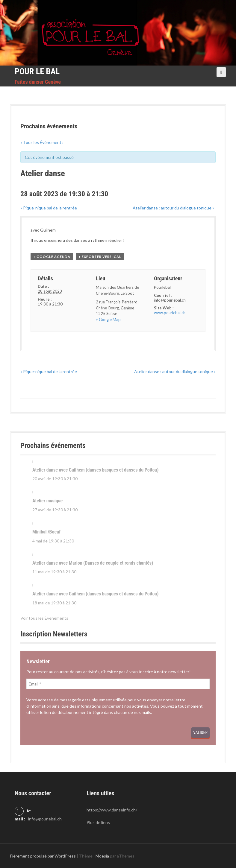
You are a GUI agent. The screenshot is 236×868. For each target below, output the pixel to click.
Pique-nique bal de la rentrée (49, 208)
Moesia (102, 856)
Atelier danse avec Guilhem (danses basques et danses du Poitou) (95, 470)
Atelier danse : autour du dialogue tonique (173, 208)
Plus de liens (98, 822)
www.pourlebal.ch (170, 313)
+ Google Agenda (52, 257)
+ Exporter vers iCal (100, 257)
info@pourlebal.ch (45, 819)
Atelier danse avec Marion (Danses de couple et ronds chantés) (93, 563)
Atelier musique (47, 501)
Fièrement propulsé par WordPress (43, 856)
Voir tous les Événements (44, 618)
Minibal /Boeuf (46, 532)
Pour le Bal (37, 71)
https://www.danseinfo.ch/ (112, 810)
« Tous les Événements (42, 142)
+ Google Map (108, 320)
